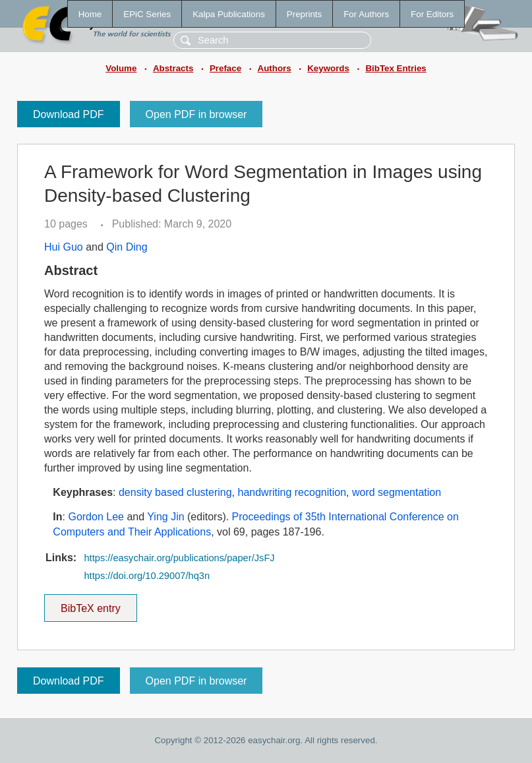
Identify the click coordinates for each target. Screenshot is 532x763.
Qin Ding (127, 247)
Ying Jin (165, 517)
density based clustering (175, 492)
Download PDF (69, 114)
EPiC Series (147, 14)
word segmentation (397, 492)
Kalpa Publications (229, 14)
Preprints (304, 14)
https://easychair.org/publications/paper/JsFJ (179, 558)
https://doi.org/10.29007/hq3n (147, 576)
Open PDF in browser (196, 114)
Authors (275, 68)
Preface (225, 68)
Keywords (328, 68)
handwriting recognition (292, 492)
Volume (121, 68)
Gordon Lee (96, 517)
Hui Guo (64, 247)
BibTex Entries (396, 68)
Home (90, 14)
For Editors (432, 14)
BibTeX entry (90, 604)
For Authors (366, 14)
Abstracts (173, 68)
